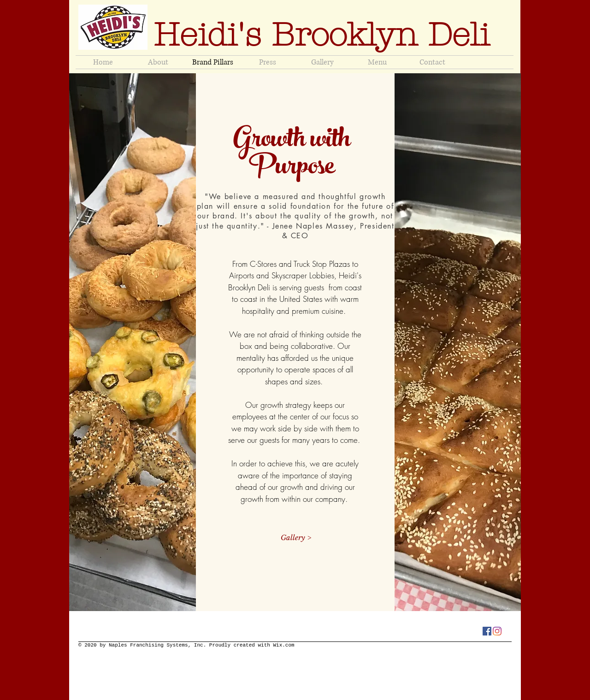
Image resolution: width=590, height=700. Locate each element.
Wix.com (283, 645)
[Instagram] (497, 631)
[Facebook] (487, 631)
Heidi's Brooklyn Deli (327, 35)
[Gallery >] (296, 538)
